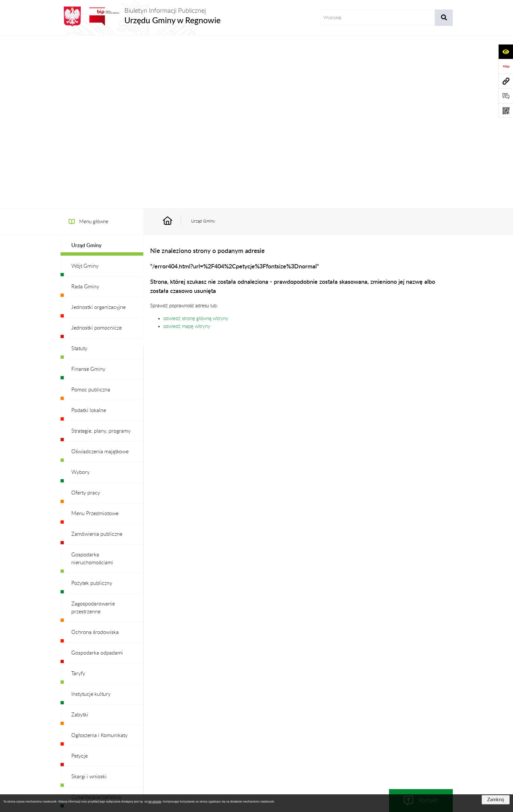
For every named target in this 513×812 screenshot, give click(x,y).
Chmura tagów (256, 750)
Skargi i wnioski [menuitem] (89, 604)
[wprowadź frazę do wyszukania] (377, 18)
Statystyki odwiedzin (414, 734)
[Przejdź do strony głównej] (140, 17)
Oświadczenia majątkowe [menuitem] (100, 279)
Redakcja (252, 734)
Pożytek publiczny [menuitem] (92, 410)
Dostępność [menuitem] (85, 645)
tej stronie (155, 802)
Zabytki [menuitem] (80, 542)
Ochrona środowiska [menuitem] (95, 460)
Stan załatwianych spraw (103, 734)
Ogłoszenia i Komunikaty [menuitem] (99, 563)
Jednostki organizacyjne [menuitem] (98, 135)
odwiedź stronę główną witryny (196, 146)
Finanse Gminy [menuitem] (88, 196)
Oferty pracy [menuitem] (86, 320)
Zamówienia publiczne (160, 734)
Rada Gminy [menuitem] (85, 114)
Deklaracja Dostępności (359, 734)
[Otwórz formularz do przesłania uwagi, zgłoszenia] (506, 96)
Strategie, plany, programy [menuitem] (101, 258)
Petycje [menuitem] (80, 583)
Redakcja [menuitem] (81, 666)
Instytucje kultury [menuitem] (91, 521)
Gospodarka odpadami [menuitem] (97, 480)
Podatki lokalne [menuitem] (89, 238)
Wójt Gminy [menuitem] (85, 93)
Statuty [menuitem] (79, 176)
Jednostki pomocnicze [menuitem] (97, 155)
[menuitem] (102, 73)
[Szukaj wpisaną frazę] (444, 18)
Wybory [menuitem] (80, 299)
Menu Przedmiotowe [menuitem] (95, 341)
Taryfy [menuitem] (78, 501)
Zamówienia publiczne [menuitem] (97, 361)
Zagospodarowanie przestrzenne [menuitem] (93, 435)
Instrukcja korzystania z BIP (299, 734)
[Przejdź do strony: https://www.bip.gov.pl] (506, 66)
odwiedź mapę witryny (187, 154)
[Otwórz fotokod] (506, 110)
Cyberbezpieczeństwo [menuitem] (96, 624)
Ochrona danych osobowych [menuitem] (104, 686)
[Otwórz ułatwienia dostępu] (506, 52)
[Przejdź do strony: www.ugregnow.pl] (506, 81)
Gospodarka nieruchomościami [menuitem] (92, 386)
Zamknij (496, 800)
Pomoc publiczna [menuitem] (91, 217)
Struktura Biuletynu (212, 734)
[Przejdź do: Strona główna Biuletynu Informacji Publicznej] (175, 49)
